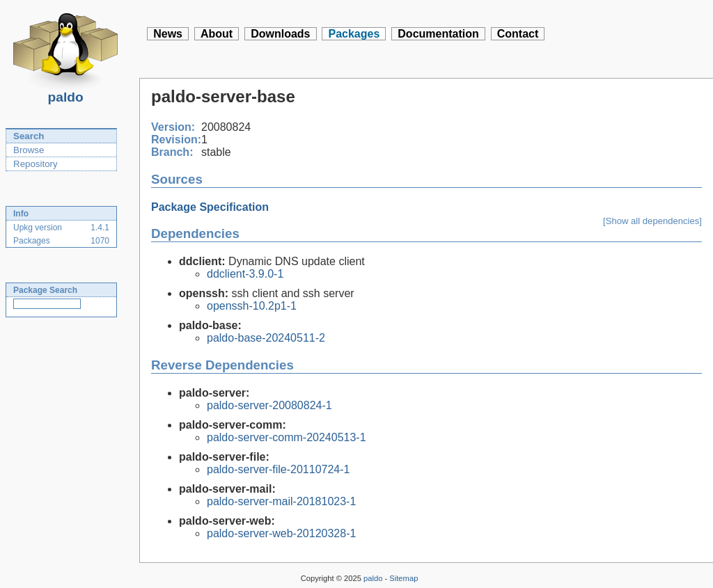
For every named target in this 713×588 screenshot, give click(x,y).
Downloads (280, 34)
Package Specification (210, 207)
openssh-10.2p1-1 (252, 306)
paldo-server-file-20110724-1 (278, 469)
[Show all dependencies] (652, 221)
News (168, 34)
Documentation (438, 34)
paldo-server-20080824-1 (269, 405)
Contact (518, 34)
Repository (36, 164)
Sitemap (403, 578)
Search (29, 136)
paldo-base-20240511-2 (266, 338)
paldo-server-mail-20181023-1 (281, 501)
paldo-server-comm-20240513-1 (287, 437)
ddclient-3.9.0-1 (245, 274)
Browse (29, 150)
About (217, 34)
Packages (354, 34)
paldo (65, 93)
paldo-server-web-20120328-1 (281, 533)
